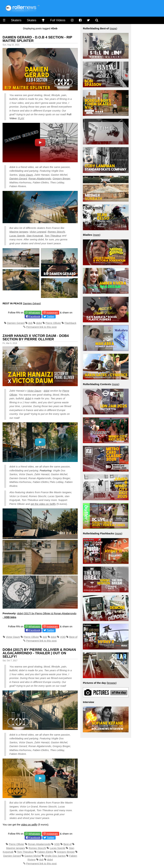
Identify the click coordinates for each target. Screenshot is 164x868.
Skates (32, 20)
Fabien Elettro (45, 852)
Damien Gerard (18, 178)
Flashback (70, 323)
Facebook (35, 316)
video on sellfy (29, 825)
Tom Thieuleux (53, 236)
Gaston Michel (33, 856)
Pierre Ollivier (53, 323)
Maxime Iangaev (19, 232)
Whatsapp (34, 312)
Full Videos (58, 20)
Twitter (51, 316)
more (113, 28)
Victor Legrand (38, 232)
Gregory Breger (61, 178)
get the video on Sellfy (43, 504)
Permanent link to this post (41, 327)
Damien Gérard (32, 303)
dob (30, 323)
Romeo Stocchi (56, 232)
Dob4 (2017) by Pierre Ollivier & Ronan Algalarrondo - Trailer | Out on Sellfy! (39, 653)
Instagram (52, 312)
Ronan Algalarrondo (40, 178)
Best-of (73, 637)
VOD (63, 637)
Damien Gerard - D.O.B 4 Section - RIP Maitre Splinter (37, 39)
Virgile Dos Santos (55, 856)
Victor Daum (26, 175)
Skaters (16, 20)
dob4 (39, 323)
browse (112, 683)
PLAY (21, 118)
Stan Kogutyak (35, 236)
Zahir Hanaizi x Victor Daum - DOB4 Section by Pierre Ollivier (36, 337)
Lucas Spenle (17, 236)
